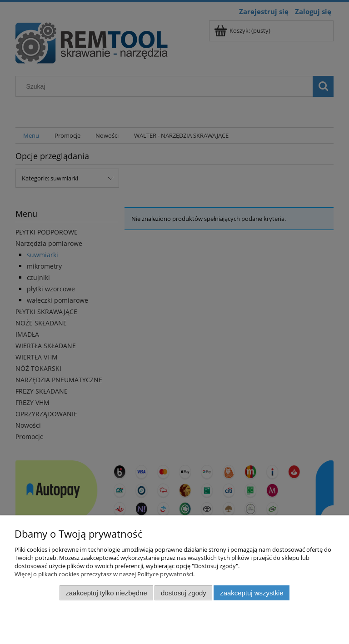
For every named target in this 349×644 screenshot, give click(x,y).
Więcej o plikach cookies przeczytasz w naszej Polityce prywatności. (105, 574)
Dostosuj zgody (184, 593)
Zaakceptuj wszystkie (252, 593)
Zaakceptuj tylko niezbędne (106, 593)
